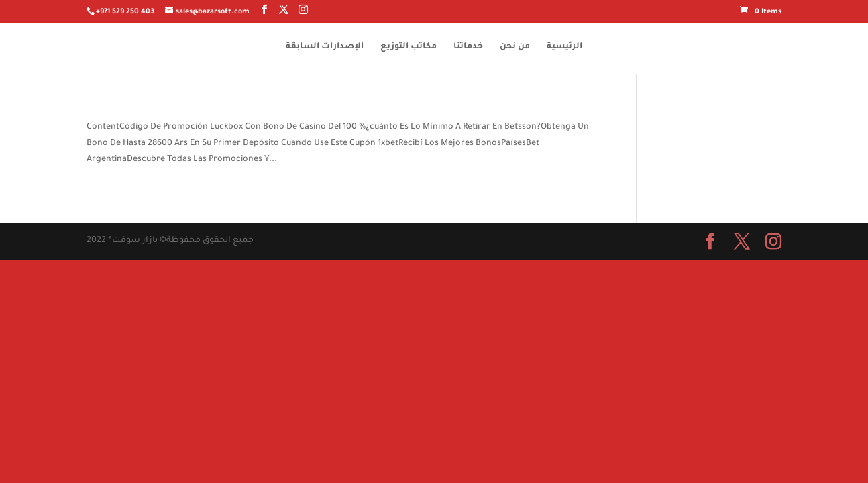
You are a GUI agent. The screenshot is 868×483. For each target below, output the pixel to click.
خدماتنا (468, 47)
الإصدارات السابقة (325, 47)
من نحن (515, 47)
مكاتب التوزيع (409, 47)
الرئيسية (564, 47)
